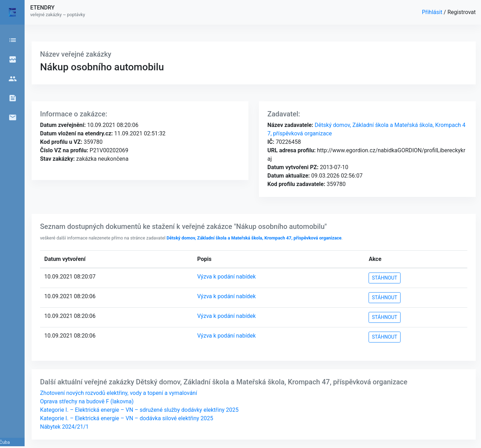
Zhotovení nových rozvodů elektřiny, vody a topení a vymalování (119, 393)
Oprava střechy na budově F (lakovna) (87, 401)
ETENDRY (42, 8)
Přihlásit (433, 12)
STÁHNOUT (384, 278)
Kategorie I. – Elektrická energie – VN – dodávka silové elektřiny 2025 (127, 418)
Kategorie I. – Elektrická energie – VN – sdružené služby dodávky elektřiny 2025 (139, 410)
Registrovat (461, 12)
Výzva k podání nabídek (226, 277)
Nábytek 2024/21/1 (64, 427)
